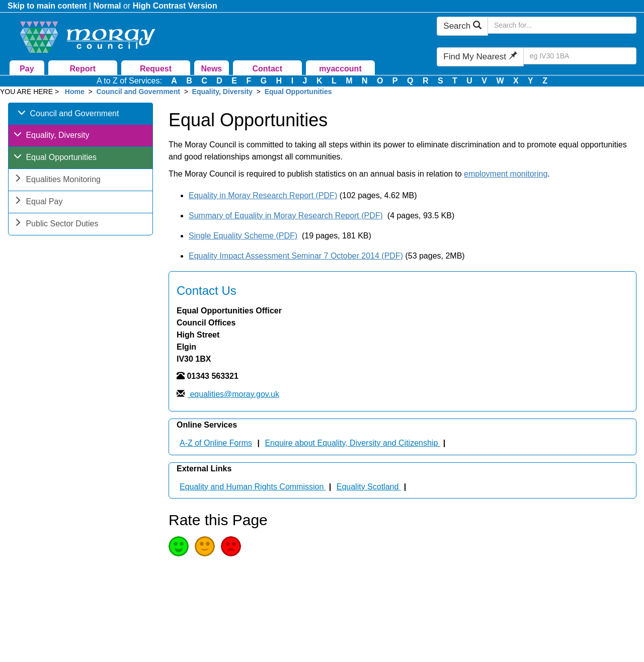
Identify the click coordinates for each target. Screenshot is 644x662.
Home (75, 92)
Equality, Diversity (223, 92)
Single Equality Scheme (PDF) (243, 236)
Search (462, 26)
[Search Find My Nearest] (580, 56)
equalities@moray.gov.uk (233, 394)
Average (205, 546)
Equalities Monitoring (57, 180)
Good (179, 546)
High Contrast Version (175, 6)
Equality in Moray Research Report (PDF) (263, 195)
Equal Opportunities (298, 92)
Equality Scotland (369, 487)
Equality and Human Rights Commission (253, 487)
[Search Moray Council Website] (562, 25)
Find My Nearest (480, 57)
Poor (231, 546)
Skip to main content (47, 6)
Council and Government (138, 92)
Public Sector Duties (56, 225)
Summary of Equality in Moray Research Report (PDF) (286, 216)
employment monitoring (506, 174)
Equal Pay (38, 202)
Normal (107, 6)
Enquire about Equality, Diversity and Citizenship (352, 443)
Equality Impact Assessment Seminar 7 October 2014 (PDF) (296, 256)
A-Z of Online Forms (216, 443)
